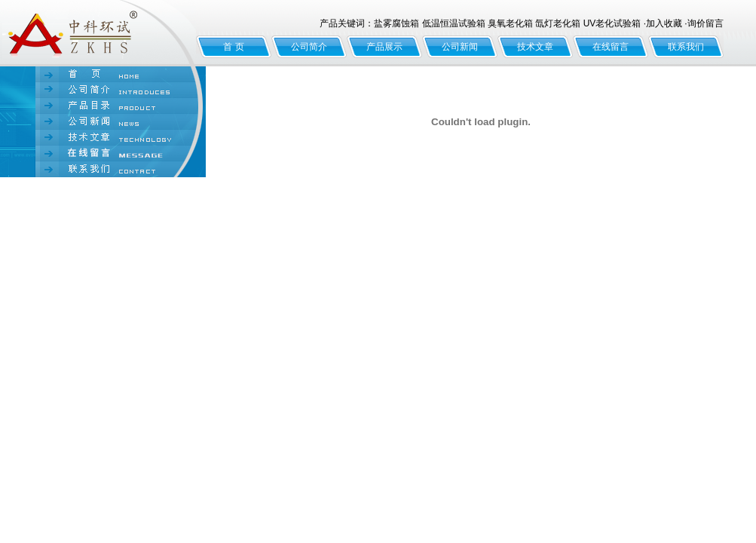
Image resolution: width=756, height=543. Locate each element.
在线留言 (611, 47)
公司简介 (309, 47)
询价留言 (705, 23)
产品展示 (384, 47)
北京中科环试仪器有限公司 (98, 33)
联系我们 (686, 47)
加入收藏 (664, 23)
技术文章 (535, 47)
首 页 (233, 47)
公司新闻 (460, 47)
